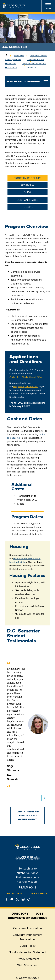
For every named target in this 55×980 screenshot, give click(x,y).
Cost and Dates (27, 200)
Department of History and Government (27, 815)
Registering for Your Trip (26, 386)
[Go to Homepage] (14, 7)
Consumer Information (27, 928)
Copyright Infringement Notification (27, 937)
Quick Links (38, 894)
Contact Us (13, 894)
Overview (27, 185)
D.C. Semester (29, 67)
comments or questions (27, 918)
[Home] (6, 56)
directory (20, 914)
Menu (48, 6)
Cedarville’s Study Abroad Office (26, 377)
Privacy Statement (27, 959)
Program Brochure (27, 178)
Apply (28, 192)
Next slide (45, 798)
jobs (40, 914)
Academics (19, 56)
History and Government (24, 82)
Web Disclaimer (27, 965)
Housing (27, 207)
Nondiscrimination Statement (27, 952)
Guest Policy (27, 946)
